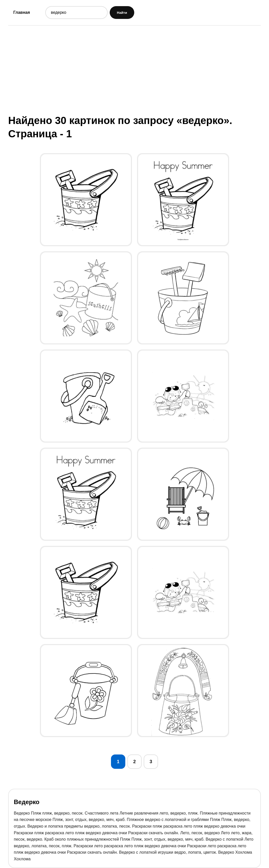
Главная (22, 12)
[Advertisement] (134, 70)
